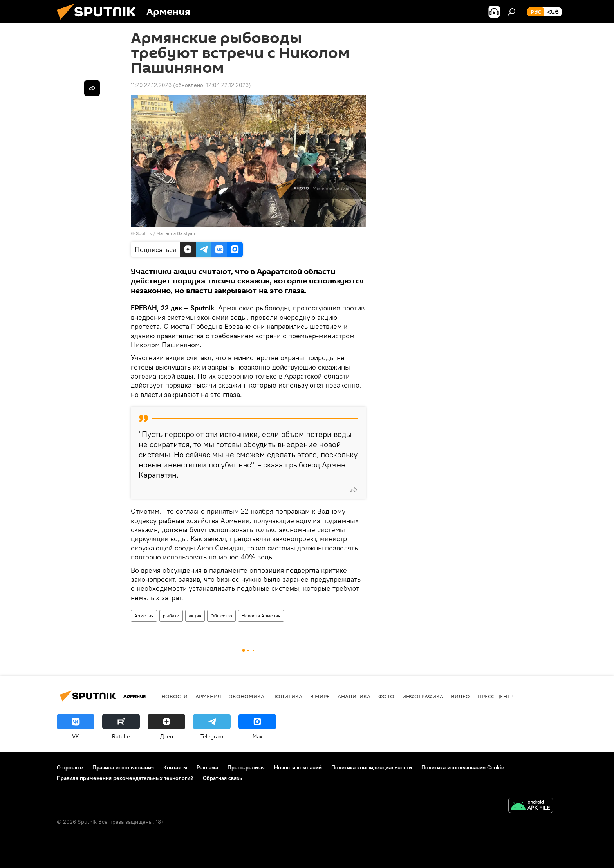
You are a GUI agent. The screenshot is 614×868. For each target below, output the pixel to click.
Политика (287, 696)
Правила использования (123, 767)
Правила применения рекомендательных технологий (125, 778)
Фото (386, 696)
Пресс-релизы (246, 767)
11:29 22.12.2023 (151, 85)
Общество (221, 616)
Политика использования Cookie (463, 767)
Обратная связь (222, 778)
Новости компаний (298, 767)
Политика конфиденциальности (372, 767)
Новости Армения (261, 616)
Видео (460, 696)
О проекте (70, 767)
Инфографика (423, 696)
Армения (144, 616)
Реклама (207, 767)
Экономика (247, 696)
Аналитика (354, 696)
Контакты (175, 767)
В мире (320, 696)
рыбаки (171, 616)
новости (174, 696)
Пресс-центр (496, 696)
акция (195, 616)
